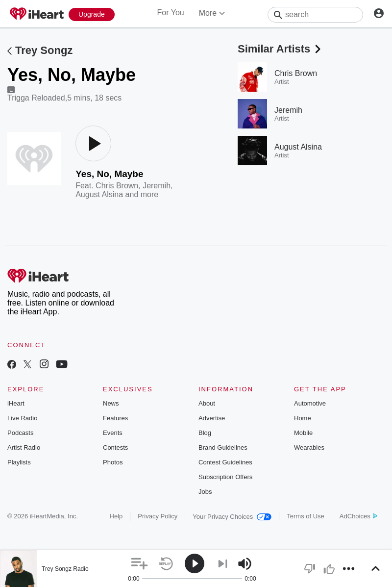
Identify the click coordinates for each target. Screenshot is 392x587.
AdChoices (358, 516)
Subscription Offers (225, 477)
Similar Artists (280, 49)
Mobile (303, 433)
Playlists (19, 462)
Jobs (205, 492)
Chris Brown (117, 186)
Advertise (212, 418)
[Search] (315, 15)
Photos (113, 462)
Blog (205, 433)
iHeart (16, 403)
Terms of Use (306, 516)
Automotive (310, 403)
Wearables (309, 447)
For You (171, 13)
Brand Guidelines (223, 447)
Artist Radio (24, 447)
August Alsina (99, 194)
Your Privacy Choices (232, 517)
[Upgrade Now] (92, 14)
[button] (139, 564)
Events (113, 433)
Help (116, 516)
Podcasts (20, 433)
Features (115, 418)
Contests (115, 447)
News (111, 403)
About (207, 403)
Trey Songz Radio (65, 569)
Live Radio (22, 418)
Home (303, 418)
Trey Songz (44, 50)
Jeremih (157, 186)
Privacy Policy (158, 516)
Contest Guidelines (225, 462)
